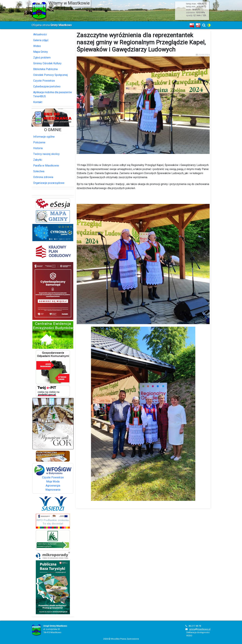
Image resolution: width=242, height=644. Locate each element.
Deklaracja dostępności (198, 632)
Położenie (39, 142)
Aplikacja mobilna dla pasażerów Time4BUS (53, 94)
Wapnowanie (53, 490)
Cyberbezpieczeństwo (47, 86)
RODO (189, 636)
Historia (38, 148)
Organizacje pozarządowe (49, 183)
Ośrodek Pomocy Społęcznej (50, 75)
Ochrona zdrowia (43, 177)
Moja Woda (53, 482)
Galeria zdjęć (41, 40)
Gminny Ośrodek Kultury (47, 63)
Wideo (37, 46)
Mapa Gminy (41, 52)
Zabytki (38, 160)
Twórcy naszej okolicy (46, 154)
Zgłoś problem (42, 58)
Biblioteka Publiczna (45, 69)
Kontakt (38, 102)
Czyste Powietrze (44, 81)
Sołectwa (39, 171)
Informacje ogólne (44, 137)
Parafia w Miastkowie (46, 166)
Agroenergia (53, 486)
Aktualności (40, 34)
